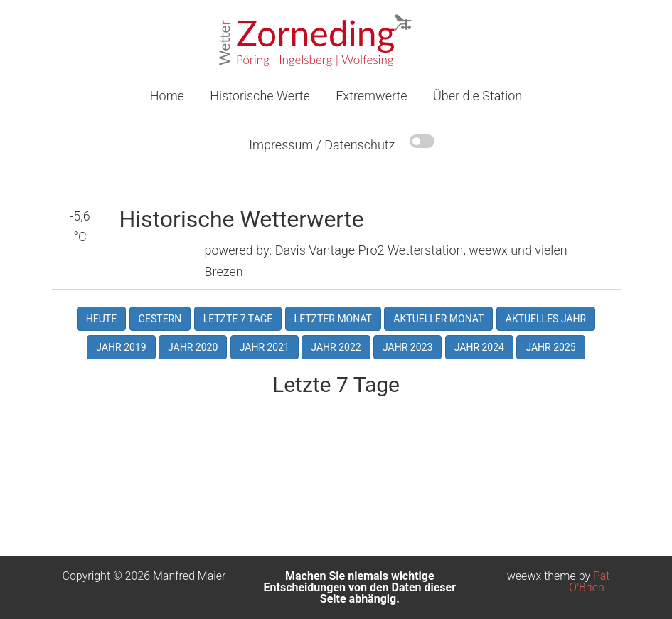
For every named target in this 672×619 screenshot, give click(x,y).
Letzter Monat (333, 319)
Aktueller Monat (438, 319)
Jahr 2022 (336, 347)
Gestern (160, 319)
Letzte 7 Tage (238, 319)
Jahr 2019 (121, 347)
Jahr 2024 (479, 347)
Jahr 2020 (193, 347)
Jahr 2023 (407, 347)
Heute (101, 319)
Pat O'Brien (589, 582)
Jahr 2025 (550, 347)
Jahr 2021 (265, 347)
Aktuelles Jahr (546, 319)
